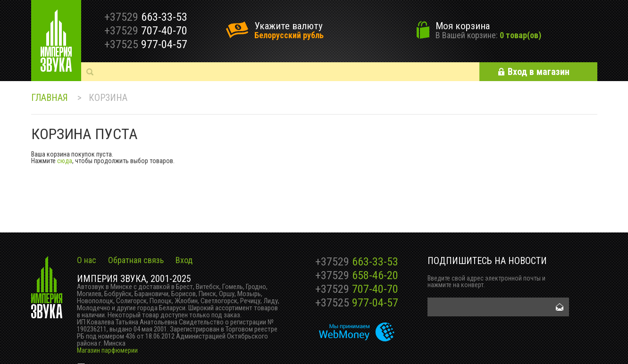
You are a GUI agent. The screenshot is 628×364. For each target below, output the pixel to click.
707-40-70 (357, 289)
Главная (50, 98)
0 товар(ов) (520, 35)
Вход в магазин (539, 72)
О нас (87, 260)
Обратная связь (136, 260)
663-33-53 (357, 262)
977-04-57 (357, 303)
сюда (65, 161)
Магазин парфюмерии (107, 350)
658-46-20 (357, 275)
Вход (184, 260)
